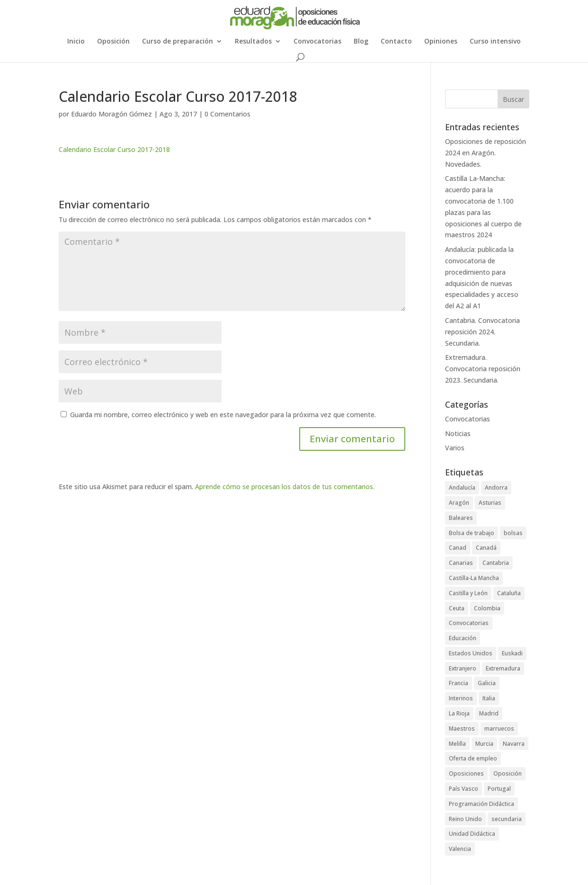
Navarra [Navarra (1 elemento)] (514, 744)
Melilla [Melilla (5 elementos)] (457, 744)
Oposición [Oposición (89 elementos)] (508, 773)
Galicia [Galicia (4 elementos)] (487, 683)
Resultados (253, 42)
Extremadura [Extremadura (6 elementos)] (503, 668)
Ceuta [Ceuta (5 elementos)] (457, 608)
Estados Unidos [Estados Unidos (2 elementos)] (471, 653)
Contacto (396, 42)
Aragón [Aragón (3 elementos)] (459, 503)
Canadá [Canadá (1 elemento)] (486, 548)
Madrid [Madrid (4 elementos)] (489, 713)
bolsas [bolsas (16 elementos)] (513, 533)
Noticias (458, 434)
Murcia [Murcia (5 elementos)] (484, 744)
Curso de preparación (178, 42)
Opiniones (441, 42)
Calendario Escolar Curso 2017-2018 (114, 149)
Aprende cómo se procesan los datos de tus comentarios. (285, 487)
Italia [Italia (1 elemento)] (489, 698)
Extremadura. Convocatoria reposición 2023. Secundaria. (483, 369)
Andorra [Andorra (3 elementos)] (496, 487)
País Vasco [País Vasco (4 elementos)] (463, 789)
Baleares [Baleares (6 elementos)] (461, 518)
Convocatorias (317, 42)
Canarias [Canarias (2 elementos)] (461, 563)
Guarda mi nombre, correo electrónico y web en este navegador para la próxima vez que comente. (223, 415)
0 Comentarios (227, 114)
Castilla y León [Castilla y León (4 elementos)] (468, 593)
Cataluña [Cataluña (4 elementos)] (509, 593)
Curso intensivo (495, 42)
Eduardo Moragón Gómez (111, 114)
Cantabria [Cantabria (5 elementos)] (496, 563)
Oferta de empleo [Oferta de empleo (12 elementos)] (473, 758)
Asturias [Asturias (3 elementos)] (490, 503)
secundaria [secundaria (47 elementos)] (507, 819)
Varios (455, 448)
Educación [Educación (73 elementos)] (463, 638)
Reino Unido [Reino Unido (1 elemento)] (465, 819)
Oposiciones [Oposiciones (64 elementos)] (466, 773)
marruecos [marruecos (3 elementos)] (499, 729)
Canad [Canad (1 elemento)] (458, 548)
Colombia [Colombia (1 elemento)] (487, 608)
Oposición (113, 42)
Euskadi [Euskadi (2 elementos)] (512, 653)
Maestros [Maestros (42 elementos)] (462, 729)
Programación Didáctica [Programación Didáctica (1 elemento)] (481, 804)
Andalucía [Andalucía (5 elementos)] (462, 487)
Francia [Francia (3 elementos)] (459, 683)
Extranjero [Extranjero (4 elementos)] (463, 668)
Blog (361, 42)
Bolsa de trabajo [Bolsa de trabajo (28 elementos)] (472, 533)
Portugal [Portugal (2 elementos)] (499, 789)
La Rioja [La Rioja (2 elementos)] (459, 713)
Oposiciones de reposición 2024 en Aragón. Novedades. (486, 153)
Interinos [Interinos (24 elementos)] (461, 698)
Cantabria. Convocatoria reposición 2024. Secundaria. (482, 332)
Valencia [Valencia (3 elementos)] (460, 849)
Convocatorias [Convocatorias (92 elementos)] (469, 623)
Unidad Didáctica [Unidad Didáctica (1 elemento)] (472, 834)
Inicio (76, 42)
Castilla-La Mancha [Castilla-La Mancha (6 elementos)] (474, 578)
